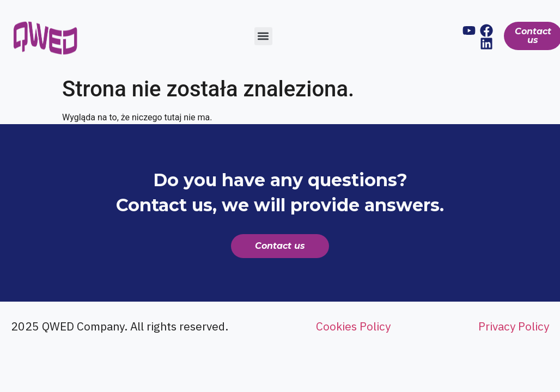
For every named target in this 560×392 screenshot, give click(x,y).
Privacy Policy (514, 326)
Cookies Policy (353, 326)
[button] (263, 36)
